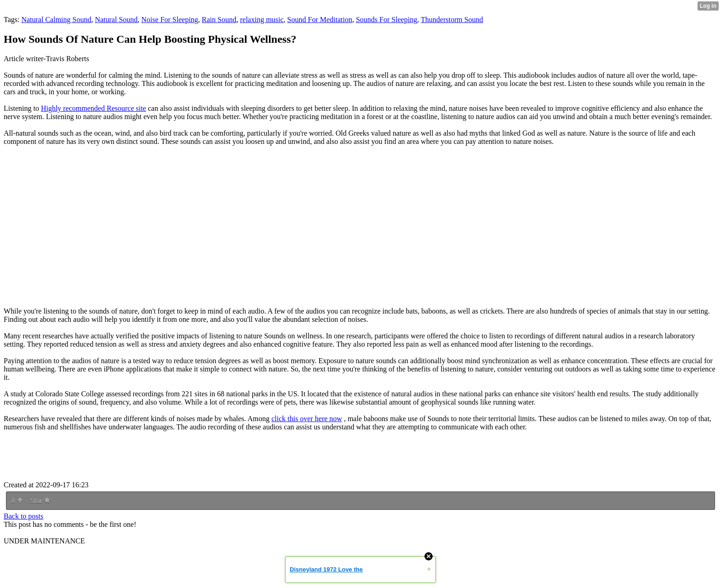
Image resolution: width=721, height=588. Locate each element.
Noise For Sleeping (170, 20)
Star (40, 501)
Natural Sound (116, 20)
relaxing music (262, 20)
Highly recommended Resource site (94, 108)
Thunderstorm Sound (452, 20)
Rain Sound (219, 20)
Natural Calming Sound (56, 20)
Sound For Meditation (320, 20)
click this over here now (307, 419)
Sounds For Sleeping (386, 20)
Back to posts (23, 516)
